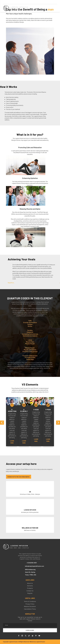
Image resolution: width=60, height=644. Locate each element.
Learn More (12, 442)
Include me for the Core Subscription (19, 477)
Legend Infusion (40, 642)
